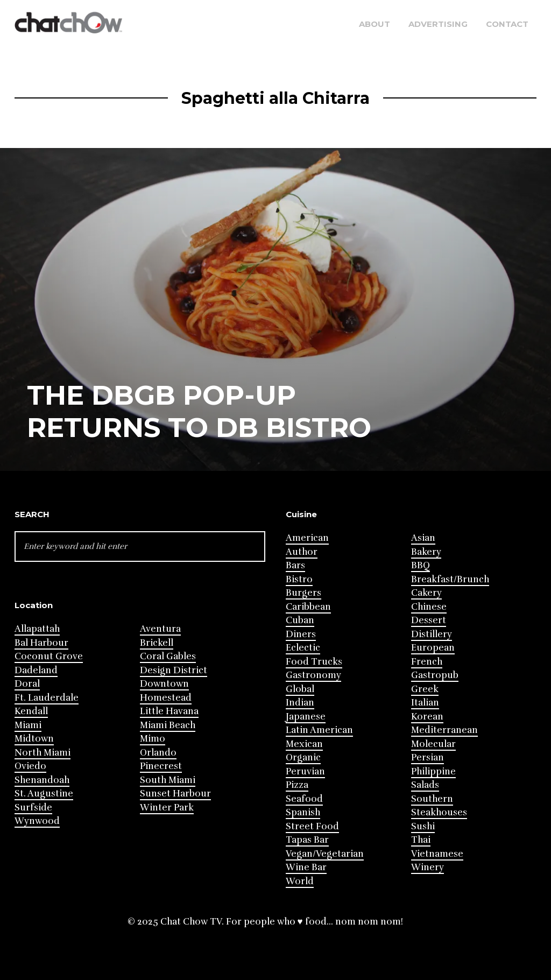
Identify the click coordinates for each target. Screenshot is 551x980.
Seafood (304, 799)
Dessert (429, 620)
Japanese (306, 717)
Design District (174, 670)
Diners (301, 634)
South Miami (168, 780)
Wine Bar (306, 867)
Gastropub (435, 675)
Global (300, 689)
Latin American (319, 730)
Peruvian (305, 771)
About (375, 24)
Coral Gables (168, 656)
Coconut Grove (49, 656)
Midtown (34, 739)
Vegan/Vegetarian (325, 854)
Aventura (160, 629)
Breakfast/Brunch (450, 579)
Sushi (423, 826)
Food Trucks (314, 662)
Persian (428, 757)
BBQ (421, 565)
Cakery (426, 593)
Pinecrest (161, 766)
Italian (425, 703)
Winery (428, 867)
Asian (423, 538)
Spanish (303, 812)
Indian (300, 703)
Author (302, 552)
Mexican (304, 744)
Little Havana (169, 711)
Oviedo (30, 766)
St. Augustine (44, 794)
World (300, 881)
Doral (27, 684)
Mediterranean (444, 730)
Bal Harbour (41, 643)
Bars (295, 565)
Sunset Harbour (175, 794)
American (307, 538)
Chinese (429, 607)
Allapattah (37, 629)
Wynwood (37, 821)
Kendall (31, 711)
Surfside (33, 808)
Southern (432, 799)
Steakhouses (439, 812)
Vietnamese (437, 854)
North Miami (43, 753)
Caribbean (308, 607)
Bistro (299, 579)
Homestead (166, 698)
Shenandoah (42, 780)
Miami (28, 725)
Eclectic (303, 648)
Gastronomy (313, 675)
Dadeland (36, 670)
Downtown (164, 684)
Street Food (312, 826)
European (433, 648)
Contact (507, 24)
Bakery (426, 552)
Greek (425, 689)
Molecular (433, 744)
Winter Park (167, 808)
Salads (425, 785)
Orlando (158, 753)
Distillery (432, 634)
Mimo (153, 739)
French (427, 662)
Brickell (157, 643)
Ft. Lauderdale (47, 698)
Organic (303, 757)
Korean (427, 717)
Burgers (303, 593)
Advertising (438, 24)
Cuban (300, 620)
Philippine (433, 771)
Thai (421, 840)
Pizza (297, 785)
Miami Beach (168, 725)
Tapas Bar (307, 840)
